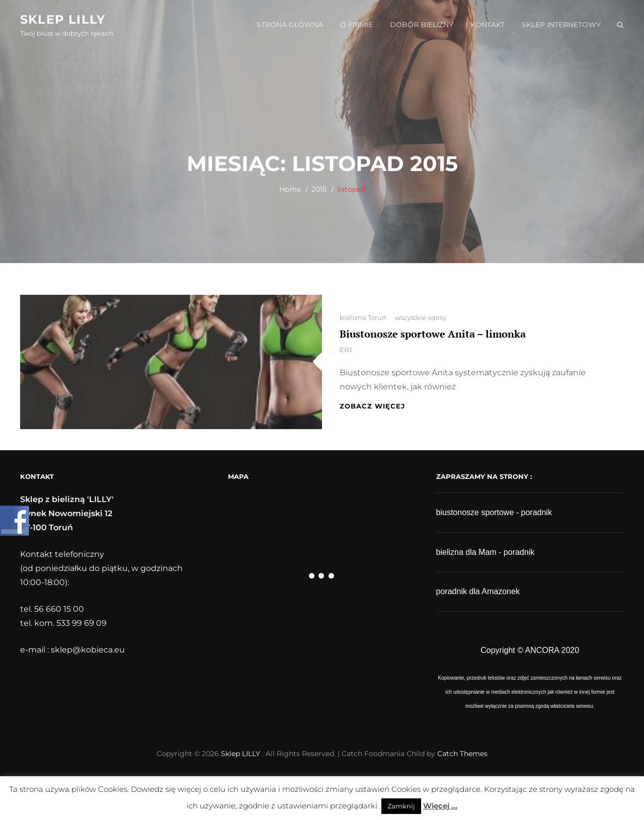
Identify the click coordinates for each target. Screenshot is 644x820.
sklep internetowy (561, 25)
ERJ (346, 350)
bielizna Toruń (363, 317)
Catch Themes (462, 754)
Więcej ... (440, 806)
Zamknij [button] (401, 806)
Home (290, 189)
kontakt (488, 25)
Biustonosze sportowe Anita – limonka (433, 334)
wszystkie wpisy (421, 317)
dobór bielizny (422, 25)
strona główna (290, 25)
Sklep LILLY (63, 19)
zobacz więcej (372, 406)
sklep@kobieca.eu (88, 650)
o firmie (356, 25)
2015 (319, 189)
